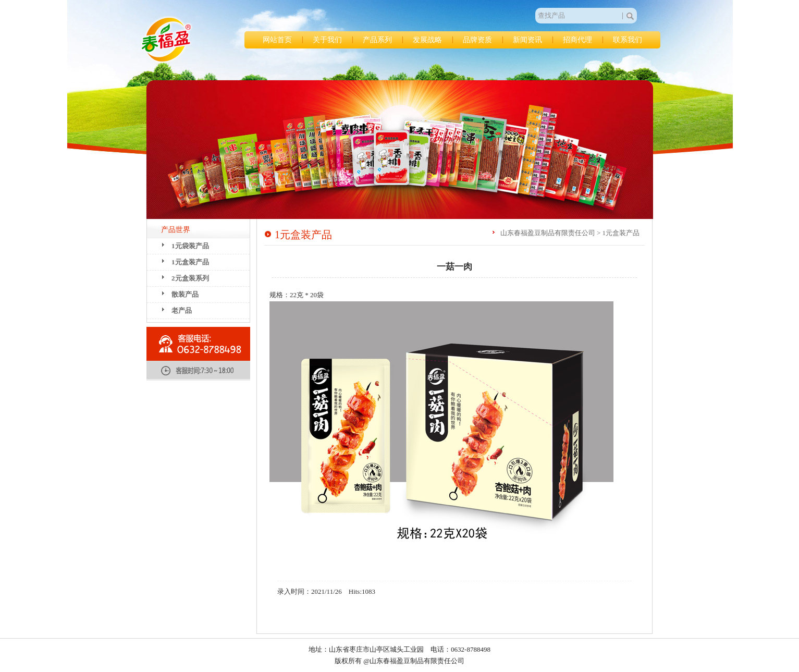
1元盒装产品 (190, 262)
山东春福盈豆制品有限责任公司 (166, 40)
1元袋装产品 (190, 246)
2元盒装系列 (190, 278)
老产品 (182, 310)
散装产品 (185, 294)
